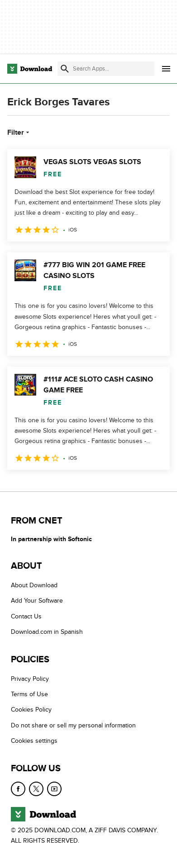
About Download (34, 585)
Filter (19, 132)
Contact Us (26, 616)
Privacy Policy (30, 679)
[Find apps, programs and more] (106, 69)
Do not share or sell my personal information (73, 725)
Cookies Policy (31, 710)
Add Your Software (37, 601)
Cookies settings (34, 741)
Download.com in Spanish (47, 632)
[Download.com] (30, 69)
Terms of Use (29, 694)
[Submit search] (65, 69)
